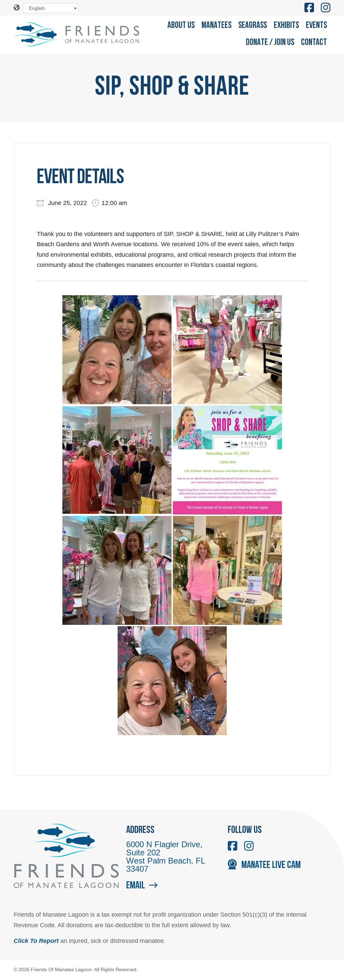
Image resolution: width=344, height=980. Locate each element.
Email (142, 886)
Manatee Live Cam (264, 865)
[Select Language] (51, 8)
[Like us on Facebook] (309, 8)
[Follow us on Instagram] (326, 8)
